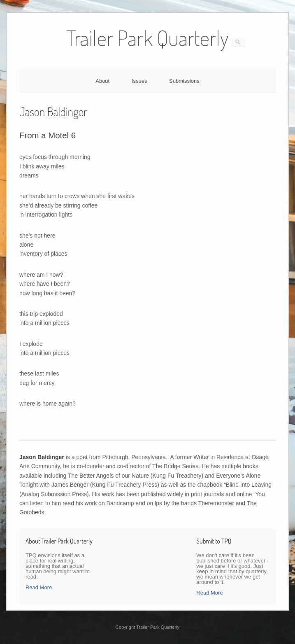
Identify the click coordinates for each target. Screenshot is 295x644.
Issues (139, 81)
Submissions (184, 81)
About (102, 81)
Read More (39, 587)
